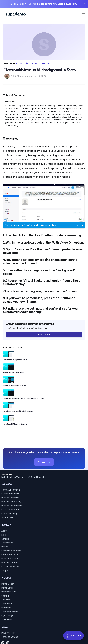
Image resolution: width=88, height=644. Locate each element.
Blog (4, 535)
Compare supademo (11, 551)
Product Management (12, 506)
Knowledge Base (10, 555)
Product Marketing (10, 498)
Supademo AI (8, 604)
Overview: (10, 101)
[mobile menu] (83, 14)
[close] (85, 4)
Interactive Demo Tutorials (33, 64)
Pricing (5, 547)
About (4, 531)
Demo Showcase (10, 559)
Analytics (6, 600)
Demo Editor (7, 588)
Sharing (5, 596)
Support (5, 570)
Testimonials (7, 543)
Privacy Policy (8, 633)
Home (8, 64)
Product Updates (10, 563)
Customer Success (10, 494)
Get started (44, 334)
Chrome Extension (10, 566)
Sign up (44, 462)
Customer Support (10, 509)
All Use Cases (8, 517)
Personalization (9, 592)
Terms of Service (10, 637)
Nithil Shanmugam (20, 76)
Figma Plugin (7, 616)
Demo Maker (8, 584)
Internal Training (9, 514)
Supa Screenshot (10, 612)
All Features (7, 620)
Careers (5, 539)
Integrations (7, 608)
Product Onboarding (11, 502)
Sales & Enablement (11, 490)
